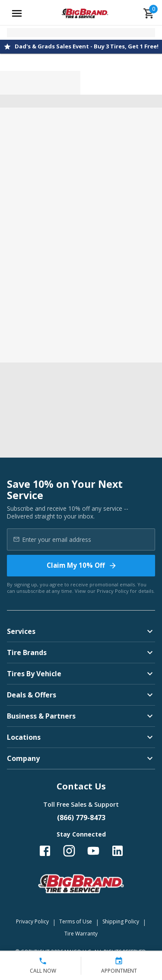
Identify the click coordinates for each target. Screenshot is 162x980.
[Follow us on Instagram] (69, 851)
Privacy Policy (113, 591)
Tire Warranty (81, 934)
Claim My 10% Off (82, 565)
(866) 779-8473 (81, 818)
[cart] (149, 13)
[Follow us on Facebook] (45, 851)
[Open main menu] (17, 13)
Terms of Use (76, 921)
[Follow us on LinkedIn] (118, 851)
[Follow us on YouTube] (93, 851)
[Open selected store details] (81, 33)
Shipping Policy (121, 921)
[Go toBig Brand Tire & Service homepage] (85, 13)
